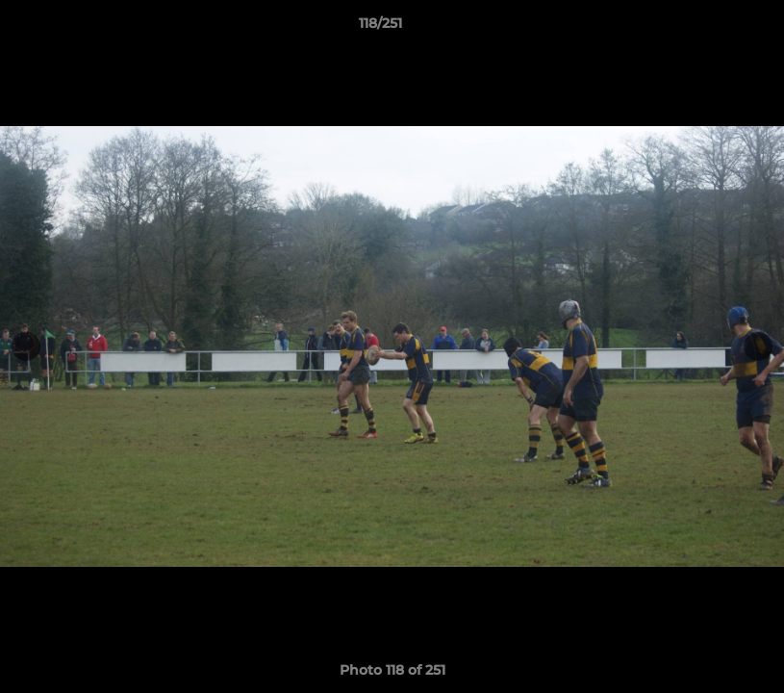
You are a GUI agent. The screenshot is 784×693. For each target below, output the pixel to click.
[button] (703, 28)
